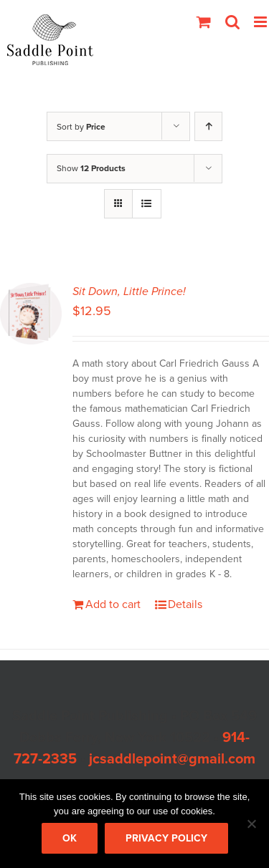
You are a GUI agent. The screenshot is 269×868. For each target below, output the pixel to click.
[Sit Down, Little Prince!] (31, 314)
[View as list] (147, 204)
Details (185, 604)
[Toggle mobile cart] (204, 22)
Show (91, 168)
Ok (70, 838)
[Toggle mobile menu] (261, 22)
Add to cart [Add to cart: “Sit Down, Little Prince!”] (113, 604)
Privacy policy (166, 838)
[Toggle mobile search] (232, 22)
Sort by (81, 127)
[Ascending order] (208, 126)
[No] (251, 824)
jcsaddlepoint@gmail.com (172, 759)
